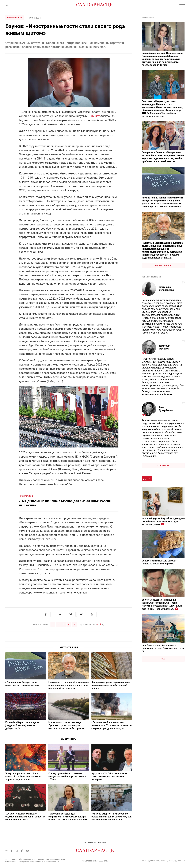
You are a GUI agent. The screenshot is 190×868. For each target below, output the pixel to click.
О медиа (102, 842)
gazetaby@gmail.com (150, 860)
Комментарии (15, 17)
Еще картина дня (163, 265)
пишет (95, 116)
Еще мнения (163, 466)
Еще (163, 659)
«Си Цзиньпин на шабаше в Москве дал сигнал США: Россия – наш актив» (66, 503)
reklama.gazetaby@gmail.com (172, 860)
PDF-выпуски (90, 842)
